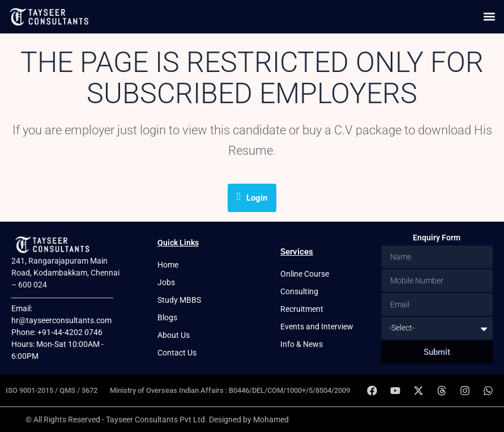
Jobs (166, 282)
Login (252, 197)
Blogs (167, 317)
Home (168, 265)
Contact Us (177, 353)
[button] (489, 17)
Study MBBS (179, 300)
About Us (174, 335)
